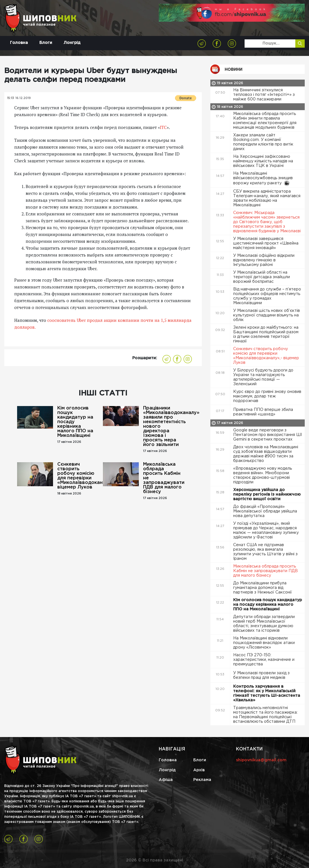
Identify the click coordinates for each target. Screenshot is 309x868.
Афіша (166, 780)
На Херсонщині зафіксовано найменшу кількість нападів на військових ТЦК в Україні (263, 161)
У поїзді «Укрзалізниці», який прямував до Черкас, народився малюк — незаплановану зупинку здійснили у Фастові (266, 530)
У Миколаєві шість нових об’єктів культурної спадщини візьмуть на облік (267, 315)
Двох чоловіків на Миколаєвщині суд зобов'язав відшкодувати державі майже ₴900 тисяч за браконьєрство (266, 454)
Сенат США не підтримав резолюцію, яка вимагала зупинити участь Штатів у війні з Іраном (265, 552)
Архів (199, 770)
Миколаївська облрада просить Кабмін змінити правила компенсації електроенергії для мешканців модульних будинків (265, 121)
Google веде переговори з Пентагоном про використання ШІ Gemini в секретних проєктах (268, 435)
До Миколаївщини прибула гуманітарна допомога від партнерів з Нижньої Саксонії (263, 588)
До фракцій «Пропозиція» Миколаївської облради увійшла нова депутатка (265, 511)
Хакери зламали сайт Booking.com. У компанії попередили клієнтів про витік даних (263, 142)
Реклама (202, 780)
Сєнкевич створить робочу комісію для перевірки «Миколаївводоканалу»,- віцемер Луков (78, 476)
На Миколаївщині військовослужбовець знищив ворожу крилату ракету (263, 179)
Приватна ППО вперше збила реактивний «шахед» (263, 412)
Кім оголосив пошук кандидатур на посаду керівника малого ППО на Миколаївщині (75, 422)
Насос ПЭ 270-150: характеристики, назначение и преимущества (264, 660)
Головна (19, 43)
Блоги (46, 43)
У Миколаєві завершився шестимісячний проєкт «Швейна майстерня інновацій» (266, 243)
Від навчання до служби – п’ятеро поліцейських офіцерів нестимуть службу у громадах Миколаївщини (267, 296)
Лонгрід (72, 43)
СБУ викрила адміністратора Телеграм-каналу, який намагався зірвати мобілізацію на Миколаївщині (267, 198)
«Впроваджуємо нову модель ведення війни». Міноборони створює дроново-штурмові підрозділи (263, 475)
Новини (233, 70)
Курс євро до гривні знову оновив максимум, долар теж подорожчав (267, 396)
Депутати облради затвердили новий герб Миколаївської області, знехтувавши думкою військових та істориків (264, 624)
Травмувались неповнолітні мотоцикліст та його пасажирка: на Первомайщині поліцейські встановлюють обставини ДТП (265, 715)
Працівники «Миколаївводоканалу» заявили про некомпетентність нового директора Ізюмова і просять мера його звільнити (164, 426)
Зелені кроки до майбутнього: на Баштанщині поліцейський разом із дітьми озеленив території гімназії (266, 334)
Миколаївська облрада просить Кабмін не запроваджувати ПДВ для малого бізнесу (164, 478)
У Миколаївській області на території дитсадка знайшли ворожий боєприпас (262, 277)
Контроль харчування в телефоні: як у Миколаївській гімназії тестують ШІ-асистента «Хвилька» (267, 693)
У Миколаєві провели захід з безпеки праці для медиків (261, 675)
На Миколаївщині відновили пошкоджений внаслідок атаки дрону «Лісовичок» (264, 643)
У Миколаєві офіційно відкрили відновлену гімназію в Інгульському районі (264, 260)
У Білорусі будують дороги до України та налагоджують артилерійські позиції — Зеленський (263, 377)
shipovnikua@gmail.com (261, 760)
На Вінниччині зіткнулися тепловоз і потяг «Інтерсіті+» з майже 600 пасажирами (264, 95)
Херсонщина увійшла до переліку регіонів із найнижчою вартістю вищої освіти (267, 494)
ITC (163, 127)
